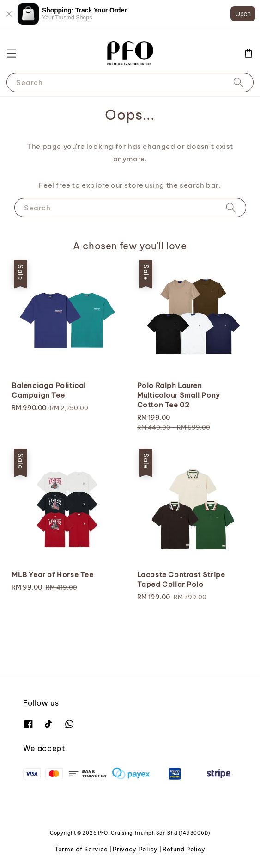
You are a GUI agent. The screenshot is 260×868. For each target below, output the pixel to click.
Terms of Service (81, 849)
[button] (12, 53)
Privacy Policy (135, 849)
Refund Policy (184, 849)
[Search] (238, 82)
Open (243, 14)
